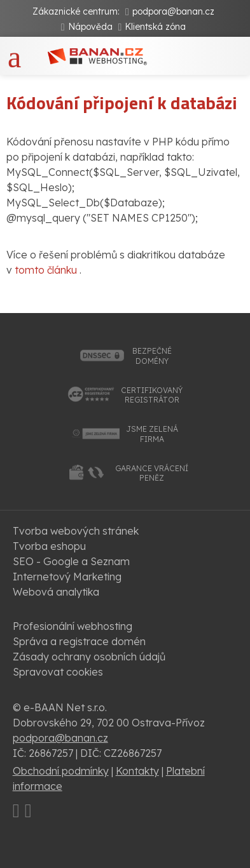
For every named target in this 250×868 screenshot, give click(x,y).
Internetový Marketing (67, 577)
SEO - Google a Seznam (71, 561)
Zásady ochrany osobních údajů (89, 657)
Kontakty (137, 771)
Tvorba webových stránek (76, 531)
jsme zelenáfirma (152, 434)
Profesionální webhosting (73, 626)
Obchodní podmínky (61, 771)
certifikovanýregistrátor (152, 395)
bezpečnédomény (152, 356)
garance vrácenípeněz (152, 473)
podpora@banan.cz (173, 11)
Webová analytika (56, 592)
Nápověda (90, 27)
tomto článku (46, 270)
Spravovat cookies (58, 672)
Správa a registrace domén (79, 641)
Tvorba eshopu (49, 546)
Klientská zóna (155, 27)
